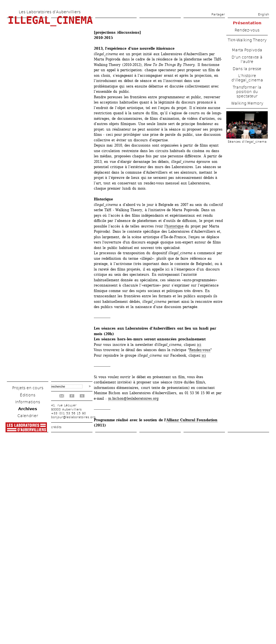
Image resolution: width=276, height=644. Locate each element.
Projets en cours (28, 388)
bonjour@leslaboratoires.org (73, 417)
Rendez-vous (200, 350)
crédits (56, 427)
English (264, 14)
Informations (28, 402)
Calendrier (28, 416)
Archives (28, 409)
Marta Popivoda (247, 50)
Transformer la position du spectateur (247, 92)
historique (175, 226)
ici (199, 345)
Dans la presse (247, 69)
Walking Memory (247, 103)
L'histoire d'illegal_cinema (247, 78)
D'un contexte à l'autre (247, 59)
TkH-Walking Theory (247, 40)
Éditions (28, 395)
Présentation (247, 23)
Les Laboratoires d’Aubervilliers (50, 12)
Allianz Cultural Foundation (192, 420)
